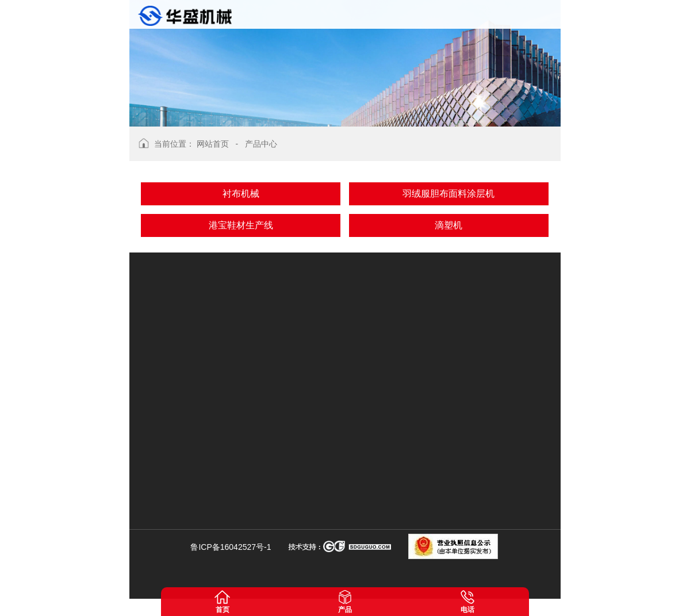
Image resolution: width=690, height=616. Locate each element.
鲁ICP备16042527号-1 (231, 547)
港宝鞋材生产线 (241, 225)
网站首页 (213, 144)
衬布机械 (241, 194)
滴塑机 (448, 225)
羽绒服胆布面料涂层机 (448, 194)
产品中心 (261, 144)
